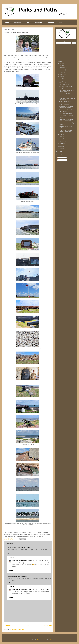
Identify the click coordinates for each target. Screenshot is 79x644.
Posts (59, 157)
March (61, 139)
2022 (60, 66)
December (62, 68)
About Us (18, 23)
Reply (10, 554)
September (63, 74)
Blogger (50, 639)
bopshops (39, 639)
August (61, 77)
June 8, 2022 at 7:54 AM (23, 547)
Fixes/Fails (38, 23)
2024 (60, 61)
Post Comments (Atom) (18, 630)
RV (28, 23)
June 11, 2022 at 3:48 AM (42, 589)
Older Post (47, 626)
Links (61, 23)
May (61, 134)
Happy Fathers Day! (64, 104)
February (62, 141)
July (61, 79)
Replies (12, 558)
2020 (60, 148)
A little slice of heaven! (65, 96)
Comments (61, 160)
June (61, 81)
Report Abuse (61, 152)
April (61, 137)
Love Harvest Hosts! (64, 94)
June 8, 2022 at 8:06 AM (41, 561)
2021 (60, 146)
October (62, 72)
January (62, 143)
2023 (60, 63)
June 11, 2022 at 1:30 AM (19, 576)
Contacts (51, 23)
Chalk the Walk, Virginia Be (66, 102)
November (62, 70)
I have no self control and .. (66, 114)
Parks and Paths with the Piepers (22, 561)
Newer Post (8, 626)
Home (7, 23)
